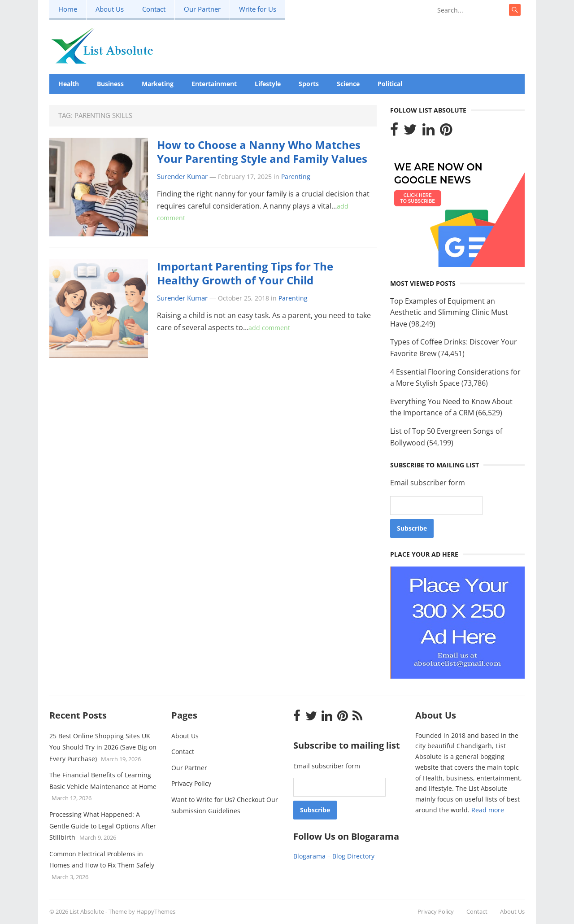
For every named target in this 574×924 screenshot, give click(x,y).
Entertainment (214, 84)
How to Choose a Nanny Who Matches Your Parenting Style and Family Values (262, 152)
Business (110, 84)
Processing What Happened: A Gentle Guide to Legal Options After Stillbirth (103, 826)
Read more (488, 810)
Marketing (158, 84)
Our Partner (202, 9)
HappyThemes (156, 911)
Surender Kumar (182, 177)
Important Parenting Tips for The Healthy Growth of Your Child (245, 273)
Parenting (296, 177)
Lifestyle (268, 84)
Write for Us (258, 9)
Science (348, 84)
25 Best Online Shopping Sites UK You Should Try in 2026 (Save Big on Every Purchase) (103, 747)
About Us (110, 9)
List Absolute (87, 911)
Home (68, 9)
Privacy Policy (191, 783)
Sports (309, 84)
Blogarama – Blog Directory (334, 856)
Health (69, 84)
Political (390, 84)
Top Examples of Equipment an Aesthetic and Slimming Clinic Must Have (449, 312)
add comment (269, 328)
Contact (154, 9)
